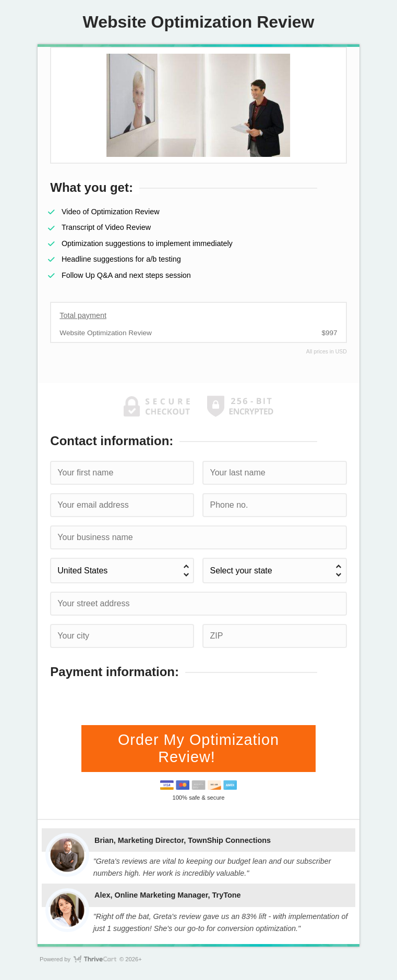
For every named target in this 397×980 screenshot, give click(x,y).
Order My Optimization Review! (199, 748)
